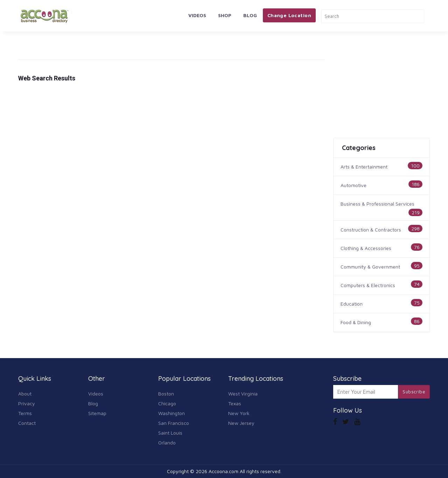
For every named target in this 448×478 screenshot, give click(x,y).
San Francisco (174, 423)
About (25, 394)
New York (239, 413)
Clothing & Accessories (366, 248)
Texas (235, 403)
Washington (171, 413)
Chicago (167, 403)
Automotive (353, 185)
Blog (250, 15)
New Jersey (241, 423)
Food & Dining (356, 322)
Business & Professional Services (377, 204)
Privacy (27, 403)
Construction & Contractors (371, 230)
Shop (225, 15)
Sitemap (97, 413)
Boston (166, 394)
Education (352, 304)
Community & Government (370, 267)
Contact (27, 423)
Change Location (289, 15)
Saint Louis (170, 433)
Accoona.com (223, 471)
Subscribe (414, 392)
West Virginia (243, 394)
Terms (25, 413)
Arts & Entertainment (364, 167)
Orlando (167, 443)
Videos (197, 15)
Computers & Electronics (368, 285)
